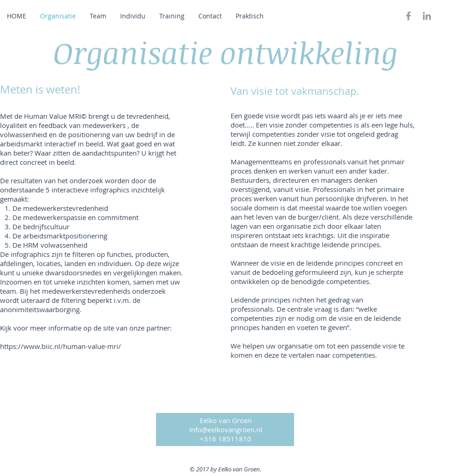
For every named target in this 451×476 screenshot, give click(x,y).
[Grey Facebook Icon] (408, 16)
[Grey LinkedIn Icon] (427, 16)
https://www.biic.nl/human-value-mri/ (61, 346)
